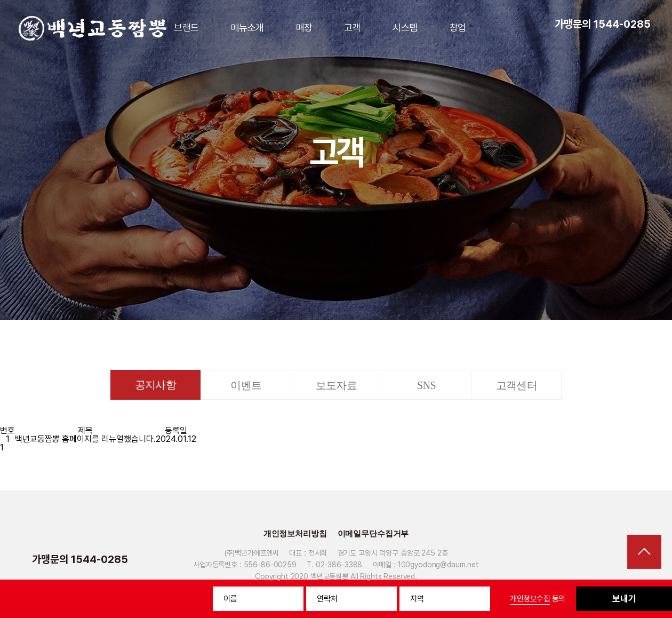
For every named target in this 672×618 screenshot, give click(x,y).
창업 (458, 27)
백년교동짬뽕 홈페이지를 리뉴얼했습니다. (85, 439)
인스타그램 (636, 560)
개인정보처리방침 (295, 534)
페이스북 (617, 560)
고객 (352, 27)
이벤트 (246, 385)
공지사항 (156, 385)
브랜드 (186, 27)
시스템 (405, 27)
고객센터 (517, 385)
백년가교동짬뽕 (93, 28)
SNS (426, 385)
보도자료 (337, 385)
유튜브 (599, 560)
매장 (304, 27)
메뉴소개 (247, 27)
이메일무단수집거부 (373, 534)
